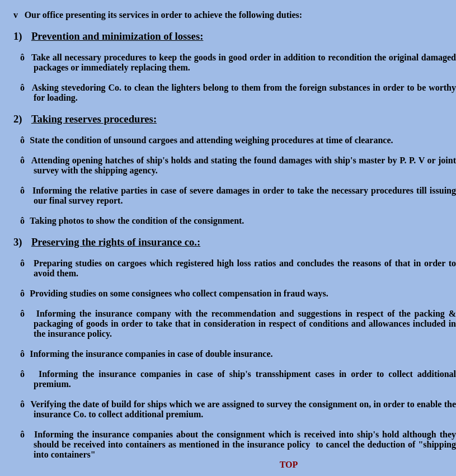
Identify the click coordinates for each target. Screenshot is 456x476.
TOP (289, 465)
